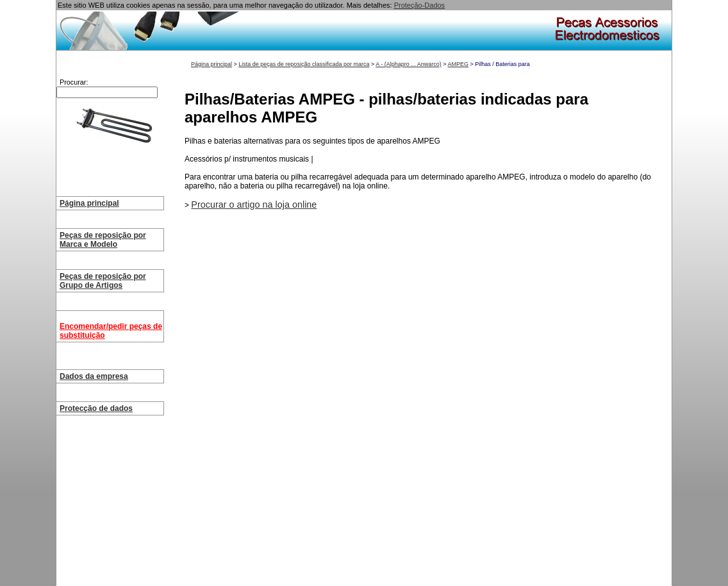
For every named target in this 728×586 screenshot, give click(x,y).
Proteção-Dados (420, 5)
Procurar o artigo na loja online (254, 205)
